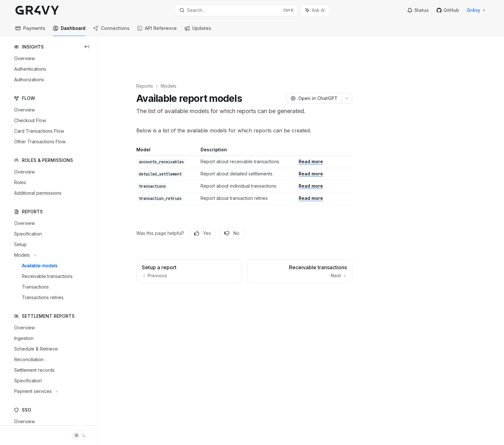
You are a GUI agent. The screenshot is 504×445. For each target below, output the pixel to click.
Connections (111, 31)
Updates (198, 31)
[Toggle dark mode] (80, 435)
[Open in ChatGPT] (326, 65)
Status (418, 10)
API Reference (157, 31)
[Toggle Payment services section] (35, 391)
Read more (323, 128)
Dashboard (69, 31)
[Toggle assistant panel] (315, 10)
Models (181, 53)
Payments (30, 31)
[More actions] (359, 65)
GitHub (448, 10)
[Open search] (236, 10)
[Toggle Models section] (24, 255)
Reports (157, 53)
